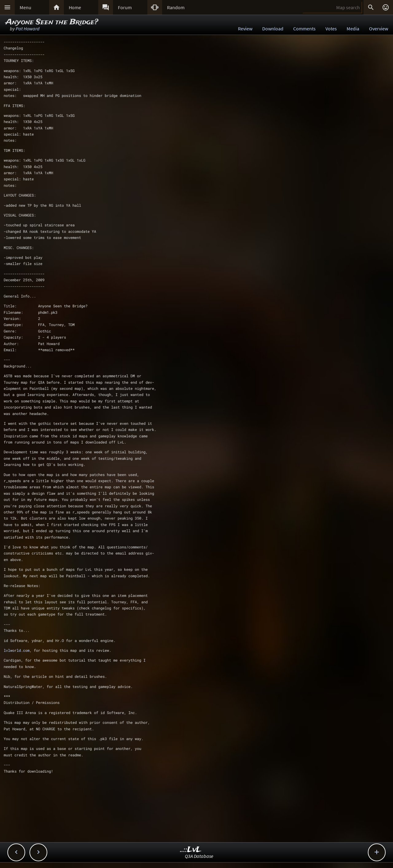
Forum (125, 7)
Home (75, 7)
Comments (304, 29)
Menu (25, 7)
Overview (379, 29)
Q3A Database (199, 856)
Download (273, 29)
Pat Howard (28, 29)
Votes (331, 29)
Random (176, 7)
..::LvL (191, 850)
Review (245, 29)
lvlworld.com (17, 650)
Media (353, 29)
